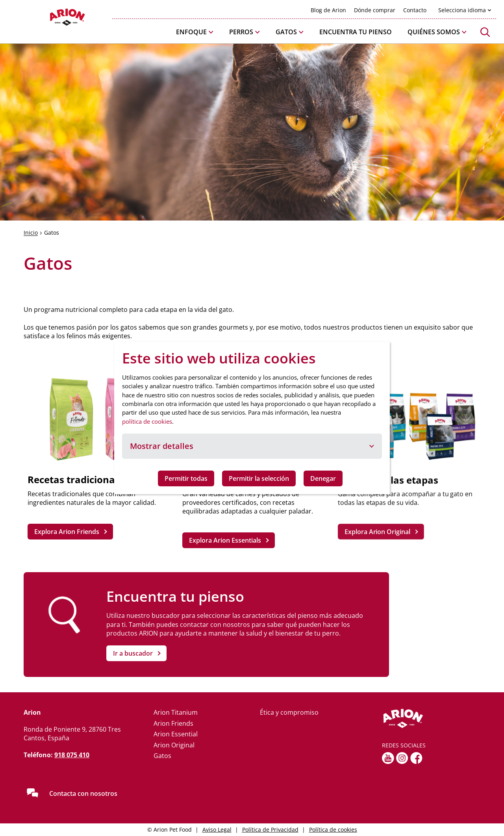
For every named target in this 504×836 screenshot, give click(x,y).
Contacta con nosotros (83, 793)
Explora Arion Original (377, 532)
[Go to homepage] (47, 19)
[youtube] (388, 758)
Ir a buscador (133, 653)
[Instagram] (402, 758)
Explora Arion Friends (67, 532)
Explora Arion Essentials (225, 540)
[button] (195, 32)
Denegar (323, 478)
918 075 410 (72, 755)
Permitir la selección (259, 478)
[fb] (416, 758)
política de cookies (147, 421)
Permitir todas (186, 478)
